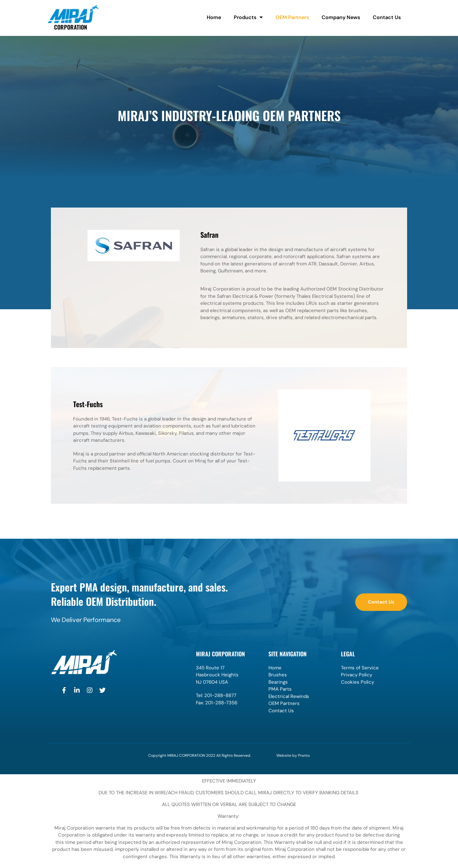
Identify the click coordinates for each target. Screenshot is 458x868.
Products (248, 17)
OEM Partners (292, 17)
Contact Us (387, 17)
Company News (341, 17)
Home (214, 17)
